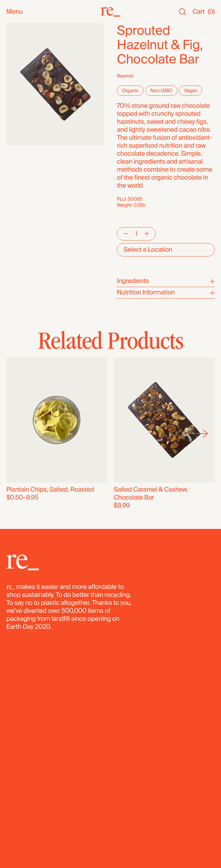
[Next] (200, 434)
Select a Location (148, 250)
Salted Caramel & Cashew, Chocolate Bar (151, 494)
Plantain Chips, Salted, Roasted (50, 490)
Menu (14, 12)
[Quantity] (136, 234)
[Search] (182, 12)
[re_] (110, 12)
